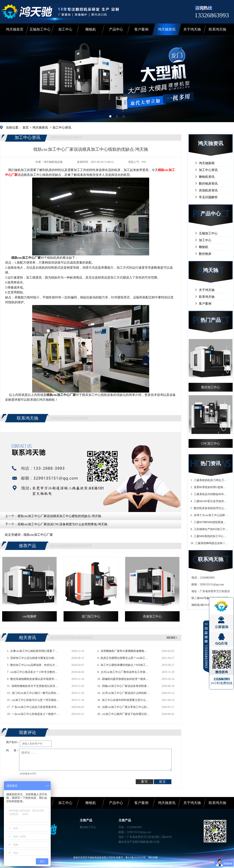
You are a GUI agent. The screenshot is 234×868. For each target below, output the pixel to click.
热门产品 (211, 320)
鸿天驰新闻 (207, 163)
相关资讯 (27, 638)
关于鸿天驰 (192, 29)
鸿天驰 (211, 270)
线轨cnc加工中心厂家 (38, 535)
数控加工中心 (88, 827)
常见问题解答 (208, 197)
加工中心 (65, 29)
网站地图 (153, 857)
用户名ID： (13, 742)
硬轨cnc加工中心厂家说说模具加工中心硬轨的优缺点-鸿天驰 (59, 516)
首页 (26, 128)
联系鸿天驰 (217, 29)
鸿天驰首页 (15, 29)
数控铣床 (205, 254)
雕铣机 (91, 29)
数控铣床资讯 (208, 184)
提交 (163, 782)
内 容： (13, 750)
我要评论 (27, 733)
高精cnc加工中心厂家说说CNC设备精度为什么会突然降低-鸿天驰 (62, 524)
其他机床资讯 (208, 190)
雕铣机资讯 (207, 177)
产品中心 (116, 29)
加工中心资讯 (62, 128)
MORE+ (172, 638)
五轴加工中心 (40, 29)
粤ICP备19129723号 (135, 857)
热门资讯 (211, 463)
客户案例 (141, 29)
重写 (144, 782)
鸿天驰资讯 (167, 29)
